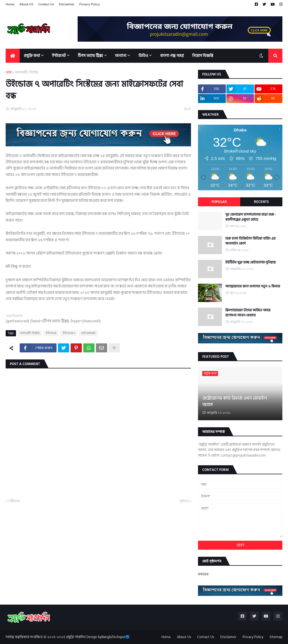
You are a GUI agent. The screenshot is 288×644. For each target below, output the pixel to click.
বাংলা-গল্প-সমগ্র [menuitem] (172, 56)
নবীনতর (14, 501)
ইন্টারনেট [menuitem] (59, 56)
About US (26, 4)
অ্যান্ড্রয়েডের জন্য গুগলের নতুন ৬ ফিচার (253, 286)
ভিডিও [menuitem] (143, 56)
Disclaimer (67, 4)
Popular (219, 202)
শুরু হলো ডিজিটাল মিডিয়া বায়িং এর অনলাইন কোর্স (250, 241)
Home (10, 4)
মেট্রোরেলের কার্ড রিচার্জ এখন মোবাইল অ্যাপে (235, 402)
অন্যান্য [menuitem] (121, 56)
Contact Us (46, 4)
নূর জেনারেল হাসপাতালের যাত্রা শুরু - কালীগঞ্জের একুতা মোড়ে (251, 217)
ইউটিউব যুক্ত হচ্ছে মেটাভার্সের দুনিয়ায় (250, 262)
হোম (9, 73)
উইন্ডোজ (51, 333)
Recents (261, 202)
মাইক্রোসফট (88, 333)
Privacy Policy (90, 4)
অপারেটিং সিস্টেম (26, 73)
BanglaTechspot (114, 637)
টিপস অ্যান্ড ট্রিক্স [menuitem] (90, 56)
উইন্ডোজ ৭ (69, 333)
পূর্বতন (184, 501)
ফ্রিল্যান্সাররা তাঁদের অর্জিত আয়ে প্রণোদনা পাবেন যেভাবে (248, 313)
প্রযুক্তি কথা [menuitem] (32, 56)
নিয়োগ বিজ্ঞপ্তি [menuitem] (203, 56)
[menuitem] (13, 56)
